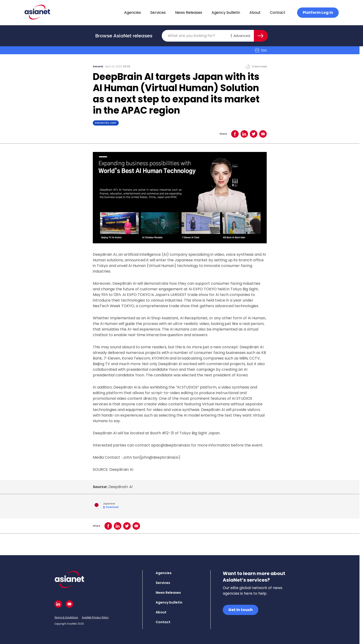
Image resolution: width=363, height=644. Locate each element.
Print (261, 50)
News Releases (189, 13)
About (255, 13)
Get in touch (241, 610)
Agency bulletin (226, 13)
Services (158, 13)
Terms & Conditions (66, 617)
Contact (278, 13)
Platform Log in (318, 13)
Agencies (133, 13)
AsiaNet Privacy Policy (95, 617)
